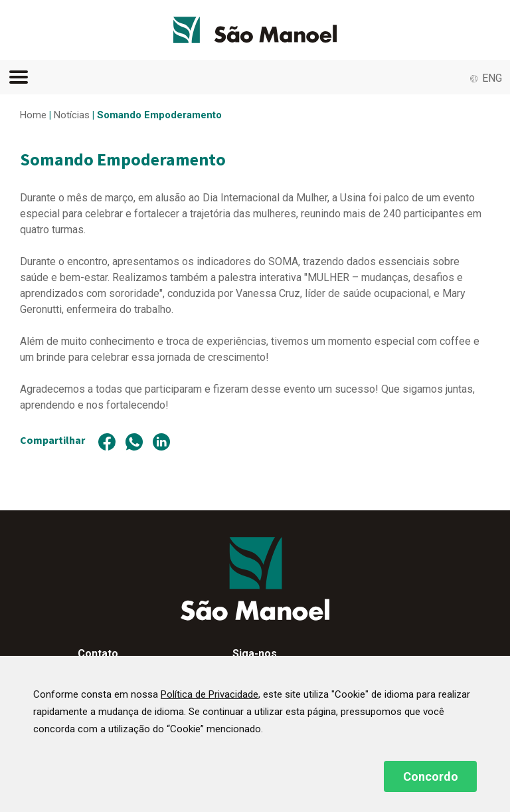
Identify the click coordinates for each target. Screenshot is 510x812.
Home (33, 115)
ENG (492, 78)
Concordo (431, 776)
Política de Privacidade (210, 694)
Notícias (72, 115)
